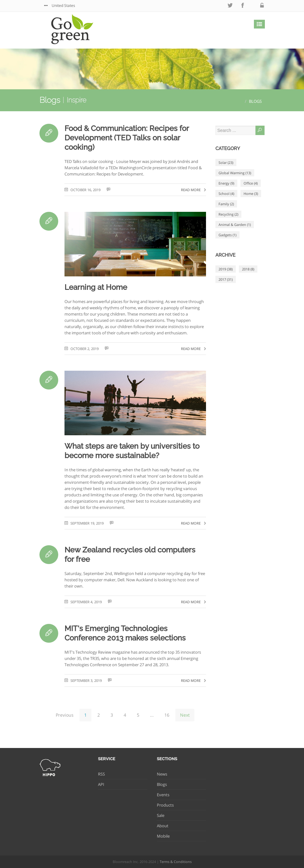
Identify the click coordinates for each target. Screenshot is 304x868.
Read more (193, 190)
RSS (101, 774)
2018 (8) (248, 269)
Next (185, 715)
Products (165, 805)
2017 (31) (226, 279)
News (162, 774)
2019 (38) (226, 269)
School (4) (226, 193)
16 (167, 715)
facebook (243, 5)
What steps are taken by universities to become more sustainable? (132, 451)
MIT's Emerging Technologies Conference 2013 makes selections (125, 633)
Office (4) (251, 183)
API (101, 784)
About (163, 826)
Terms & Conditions (176, 862)
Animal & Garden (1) (235, 225)
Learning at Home (96, 287)
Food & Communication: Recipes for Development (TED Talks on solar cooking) (127, 138)
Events (163, 795)
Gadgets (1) (227, 235)
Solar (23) (226, 162)
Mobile (163, 836)
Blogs (50, 100)
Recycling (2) (228, 214)
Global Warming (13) (235, 173)
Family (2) (226, 204)
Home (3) (251, 193)
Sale (161, 815)
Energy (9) (226, 183)
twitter (230, 5)
